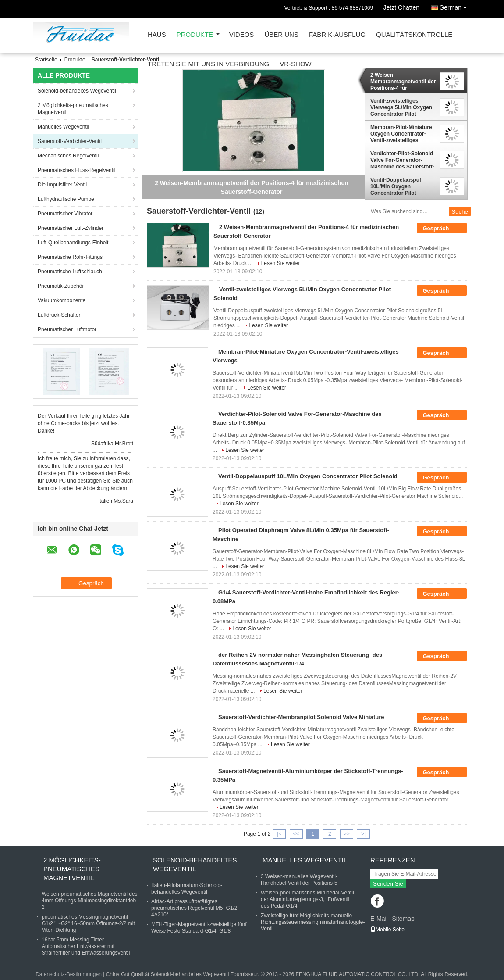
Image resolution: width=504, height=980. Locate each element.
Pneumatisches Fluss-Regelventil (76, 170)
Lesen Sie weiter (281, 263)
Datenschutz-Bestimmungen (69, 974)
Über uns (281, 35)
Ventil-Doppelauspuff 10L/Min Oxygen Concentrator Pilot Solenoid (397, 186)
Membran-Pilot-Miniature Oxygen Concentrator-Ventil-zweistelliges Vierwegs (401, 134)
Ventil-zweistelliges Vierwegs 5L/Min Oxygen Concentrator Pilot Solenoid (401, 107)
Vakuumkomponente (62, 300)
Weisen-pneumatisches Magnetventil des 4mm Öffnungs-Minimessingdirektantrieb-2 (90, 901)
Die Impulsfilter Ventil (62, 185)
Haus (157, 35)
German (455, 6)
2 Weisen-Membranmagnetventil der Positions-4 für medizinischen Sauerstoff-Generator (403, 82)
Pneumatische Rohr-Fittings (70, 257)
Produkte (195, 35)
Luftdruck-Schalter (59, 315)
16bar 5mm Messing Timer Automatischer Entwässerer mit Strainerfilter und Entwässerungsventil (86, 946)
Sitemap (403, 919)
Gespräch (442, 229)
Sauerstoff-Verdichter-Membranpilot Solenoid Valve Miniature (301, 717)
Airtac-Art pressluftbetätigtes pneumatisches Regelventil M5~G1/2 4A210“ (194, 908)
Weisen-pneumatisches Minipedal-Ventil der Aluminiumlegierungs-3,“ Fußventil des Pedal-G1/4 (307, 899)
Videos (242, 35)
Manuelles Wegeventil (63, 127)
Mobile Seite (387, 930)
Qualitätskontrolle (414, 35)
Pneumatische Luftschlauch (70, 272)
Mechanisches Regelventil (68, 156)
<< (296, 834)
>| (363, 834)
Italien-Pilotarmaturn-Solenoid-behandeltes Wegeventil (187, 889)
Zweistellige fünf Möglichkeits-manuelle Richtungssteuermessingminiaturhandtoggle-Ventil (313, 922)
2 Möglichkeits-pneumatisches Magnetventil (73, 109)
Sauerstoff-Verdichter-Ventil (70, 141)
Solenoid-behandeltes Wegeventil (77, 91)
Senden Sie (388, 884)
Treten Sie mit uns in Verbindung (208, 64)
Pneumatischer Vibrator (65, 214)
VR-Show (296, 64)
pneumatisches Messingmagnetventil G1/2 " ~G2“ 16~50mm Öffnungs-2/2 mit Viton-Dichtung (88, 923)
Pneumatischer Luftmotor (67, 329)
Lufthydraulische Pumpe (66, 199)
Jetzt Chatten (402, 7)
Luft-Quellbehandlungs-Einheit (73, 243)
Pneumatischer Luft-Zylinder (71, 228)
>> (347, 834)
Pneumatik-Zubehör (61, 286)
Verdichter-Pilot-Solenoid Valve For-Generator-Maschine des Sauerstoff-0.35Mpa (402, 160)
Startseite (46, 60)
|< (279, 834)
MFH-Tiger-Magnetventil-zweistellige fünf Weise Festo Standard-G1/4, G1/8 (199, 928)
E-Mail (379, 919)
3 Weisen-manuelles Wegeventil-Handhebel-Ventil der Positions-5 (299, 880)
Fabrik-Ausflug (337, 35)
